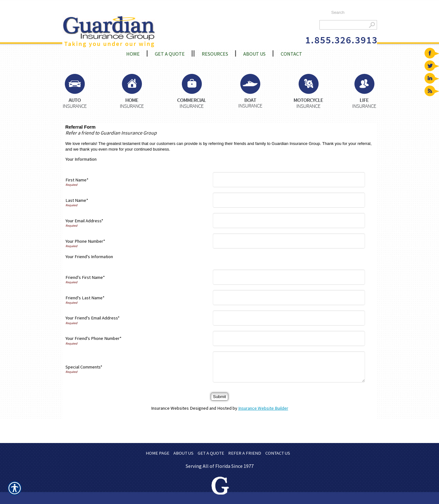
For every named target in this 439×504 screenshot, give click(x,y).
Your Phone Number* (85, 241)
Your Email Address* (84, 221)
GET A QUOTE (211, 453)
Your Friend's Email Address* (93, 318)
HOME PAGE (158, 453)
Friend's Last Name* (85, 298)
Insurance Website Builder (263, 408)
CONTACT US (278, 453)
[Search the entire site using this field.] (351, 13)
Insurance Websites (170, 408)
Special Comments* (84, 367)
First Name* (77, 180)
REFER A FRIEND (245, 453)
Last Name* (77, 200)
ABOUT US (183, 453)
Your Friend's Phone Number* (93, 338)
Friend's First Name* (85, 277)
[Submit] (219, 397)
